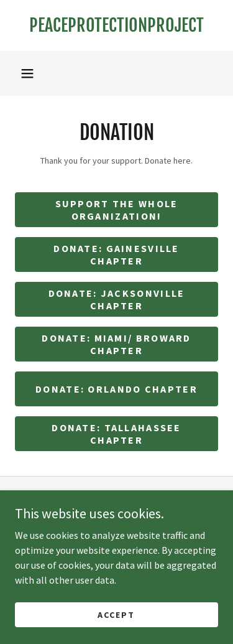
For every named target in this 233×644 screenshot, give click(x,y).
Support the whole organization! (117, 210)
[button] (27, 73)
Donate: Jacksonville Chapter (117, 299)
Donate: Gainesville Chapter (116, 254)
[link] (116, 26)
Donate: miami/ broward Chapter (116, 344)
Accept (116, 614)
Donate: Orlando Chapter (116, 389)
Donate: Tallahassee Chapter (116, 434)
